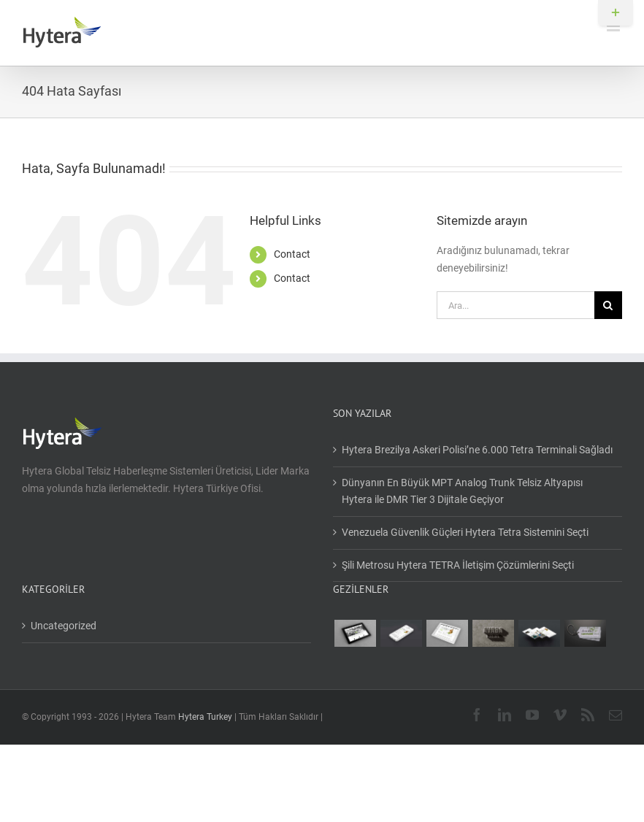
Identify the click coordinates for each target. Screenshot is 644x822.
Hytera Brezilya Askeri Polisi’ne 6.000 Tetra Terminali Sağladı (477, 450)
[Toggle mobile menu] (614, 26)
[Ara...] (515, 305)
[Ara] (608, 305)
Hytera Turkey (205, 717)
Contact (292, 254)
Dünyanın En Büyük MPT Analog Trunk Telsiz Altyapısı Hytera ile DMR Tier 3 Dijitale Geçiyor (462, 491)
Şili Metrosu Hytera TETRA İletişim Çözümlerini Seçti (458, 565)
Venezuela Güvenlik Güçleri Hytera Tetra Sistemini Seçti (465, 532)
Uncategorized (64, 626)
